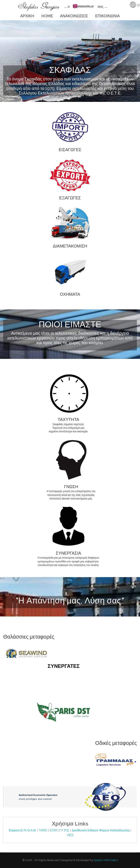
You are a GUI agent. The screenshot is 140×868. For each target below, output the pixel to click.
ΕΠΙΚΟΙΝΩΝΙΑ (107, 16)
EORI (54, 830)
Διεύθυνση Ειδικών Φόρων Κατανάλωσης (101, 830)
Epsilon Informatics (106, 860)
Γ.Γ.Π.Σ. (65, 830)
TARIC (43, 830)
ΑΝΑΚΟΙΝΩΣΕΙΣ (74, 16)
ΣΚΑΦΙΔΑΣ (70, 70)
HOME (47, 16)
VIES (70, 835)
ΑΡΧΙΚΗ (27, 16)
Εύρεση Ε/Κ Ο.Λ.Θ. (23, 830)
